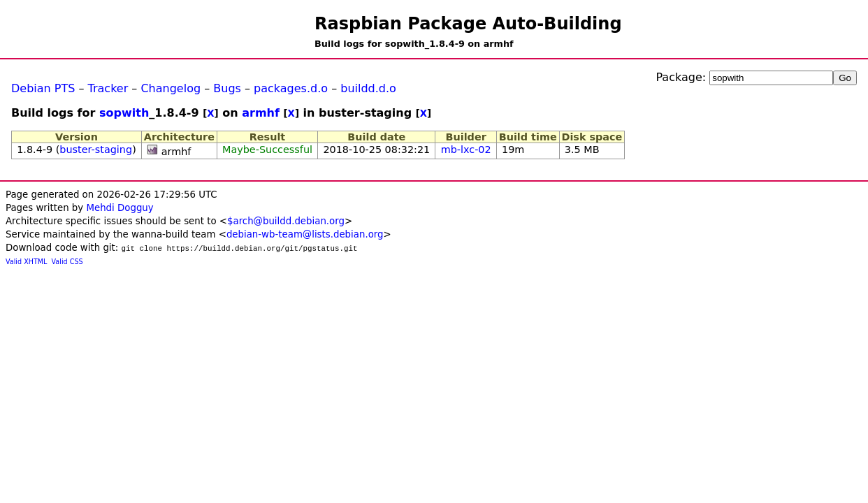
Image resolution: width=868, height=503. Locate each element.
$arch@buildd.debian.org (286, 221)
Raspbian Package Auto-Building (468, 24)
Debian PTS (43, 88)
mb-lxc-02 (466, 150)
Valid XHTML (26, 262)
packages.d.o (291, 88)
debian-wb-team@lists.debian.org (305, 234)
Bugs (227, 88)
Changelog (171, 88)
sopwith (124, 113)
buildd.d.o (368, 88)
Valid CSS (67, 262)
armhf (261, 113)
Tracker (108, 88)
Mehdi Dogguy (120, 208)
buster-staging (96, 150)
